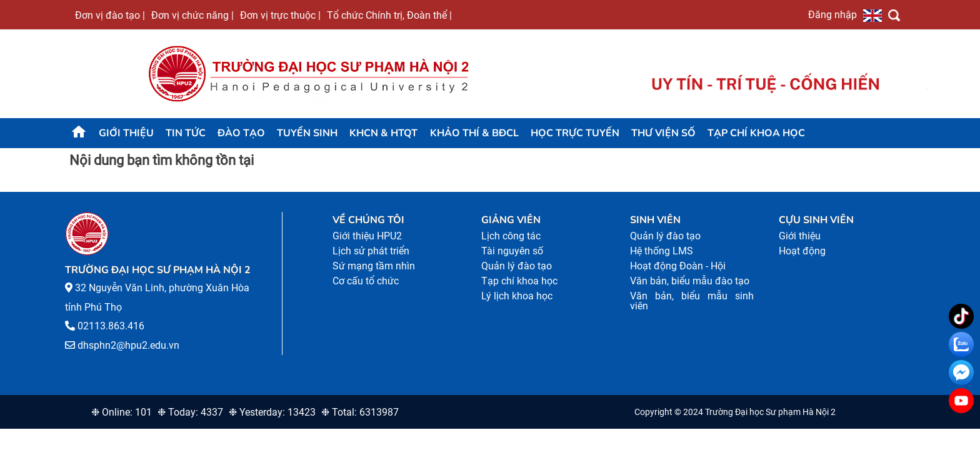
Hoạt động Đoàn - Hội (678, 266)
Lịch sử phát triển (371, 251)
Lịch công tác (511, 236)
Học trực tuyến (575, 133)
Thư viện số (663, 133)
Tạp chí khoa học (756, 133)
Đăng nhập (832, 14)
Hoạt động (802, 251)
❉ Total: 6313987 (360, 412)
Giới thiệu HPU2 (367, 236)
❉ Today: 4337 (190, 412)
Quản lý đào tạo (517, 266)
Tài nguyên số (512, 251)
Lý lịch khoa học (517, 296)
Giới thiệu (126, 133)
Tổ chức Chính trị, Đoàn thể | (389, 15)
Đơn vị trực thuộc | (280, 15)
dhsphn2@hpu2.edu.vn (128, 345)
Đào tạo (241, 133)
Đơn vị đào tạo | (110, 15)
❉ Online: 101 (122, 412)
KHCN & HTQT (383, 133)
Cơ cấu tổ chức (366, 281)
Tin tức (186, 133)
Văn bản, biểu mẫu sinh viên (692, 301)
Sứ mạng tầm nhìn (374, 266)
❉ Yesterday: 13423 (272, 412)
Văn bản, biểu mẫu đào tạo (690, 281)
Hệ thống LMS (662, 251)
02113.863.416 (111, 326)
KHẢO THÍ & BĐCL (474, 133)
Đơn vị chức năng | (192, 15)
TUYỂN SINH (307, 133)
